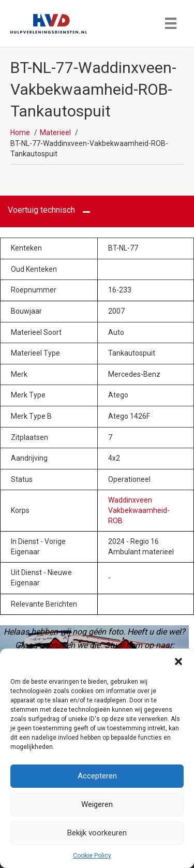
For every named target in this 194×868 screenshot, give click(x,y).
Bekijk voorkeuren (97, 833)
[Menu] (171, 23)
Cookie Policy (92, 856)
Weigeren (97, 804)
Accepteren (97, 776)
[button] (178, 661)
